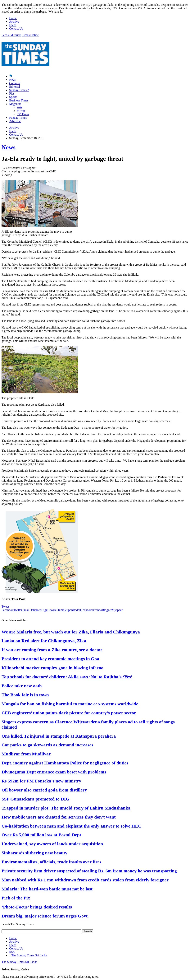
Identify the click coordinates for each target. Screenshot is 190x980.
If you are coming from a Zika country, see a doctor (52, 650)
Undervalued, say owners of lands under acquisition (52, 844)
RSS (12, 952)
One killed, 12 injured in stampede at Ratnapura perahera (59, 736)
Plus (12, 93)
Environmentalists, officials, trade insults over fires (51, 862)
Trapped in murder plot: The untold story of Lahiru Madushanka (66, 808)
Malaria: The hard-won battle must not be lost (47, 889)
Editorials (15, 35)
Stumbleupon (65, 610)
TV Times (23, 114)
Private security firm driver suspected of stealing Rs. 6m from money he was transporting (89, 871)
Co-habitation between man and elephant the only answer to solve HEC (71, 826)
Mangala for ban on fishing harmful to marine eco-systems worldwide (70, 704)
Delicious (35, 610)
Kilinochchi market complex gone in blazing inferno (52, 668)
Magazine (15, 104)
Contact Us (16, 28)
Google (52, 610)
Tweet (5, 607)
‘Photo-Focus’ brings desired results (37, 907)
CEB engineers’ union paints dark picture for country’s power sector (69, 713)
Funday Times (18, 118)
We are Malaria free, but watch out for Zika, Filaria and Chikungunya (71, 632)
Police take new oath (22, 686)
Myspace (117, 610)
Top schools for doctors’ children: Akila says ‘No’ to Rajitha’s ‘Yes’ (67, 677)
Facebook (7, 610)
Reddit (77, 610)
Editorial (15, 87)
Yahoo (98, 610)
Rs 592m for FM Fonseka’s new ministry (41, 781)
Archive (14, 22)
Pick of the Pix (16, 898)
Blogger (107, 610)
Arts (20, 107)
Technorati (88, 610)
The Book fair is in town (25, 695)
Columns (15, 83)
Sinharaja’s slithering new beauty (34, 853)
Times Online (30, 35)
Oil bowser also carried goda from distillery (44, 790)
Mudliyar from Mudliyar (26, 754)
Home (13, 18)
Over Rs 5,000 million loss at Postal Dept (41, 835)
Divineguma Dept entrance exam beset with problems (54, 772)
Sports (13, 97)
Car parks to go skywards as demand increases (47, 745)
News (13, 80)
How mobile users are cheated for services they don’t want (59, 817)
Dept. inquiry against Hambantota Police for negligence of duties (65, 763)
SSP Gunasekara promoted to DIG (35, 799)
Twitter (18, 610)
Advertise (15, 121)
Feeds (13, 25)
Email (26, 610)
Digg (44, 610)
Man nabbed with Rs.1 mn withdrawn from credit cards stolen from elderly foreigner (85, 880)
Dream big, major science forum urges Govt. (45, 916)
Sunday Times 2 (19, 90)
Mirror (21, 111)
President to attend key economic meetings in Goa (50, 659)
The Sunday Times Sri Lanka (28, 955)
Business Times (19, 100)
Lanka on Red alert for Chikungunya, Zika (44, 641)
